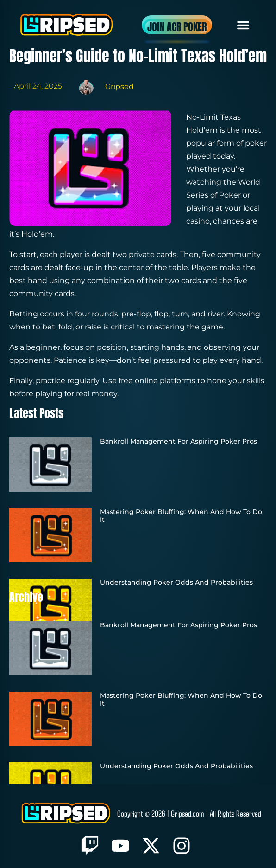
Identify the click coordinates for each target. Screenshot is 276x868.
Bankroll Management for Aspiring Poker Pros (179, 441)
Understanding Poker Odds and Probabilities (176, 582)
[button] (243, 25)
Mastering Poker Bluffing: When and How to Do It (181, 516)
